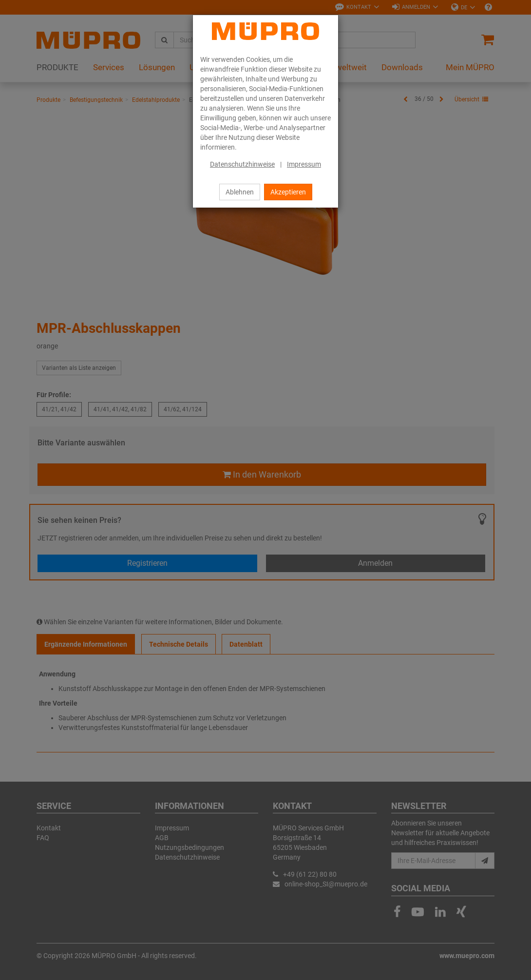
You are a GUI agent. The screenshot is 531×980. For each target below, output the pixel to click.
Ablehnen (240, 192)
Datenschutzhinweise (242, 164)
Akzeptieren (288, 192)
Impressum (304, 164)
